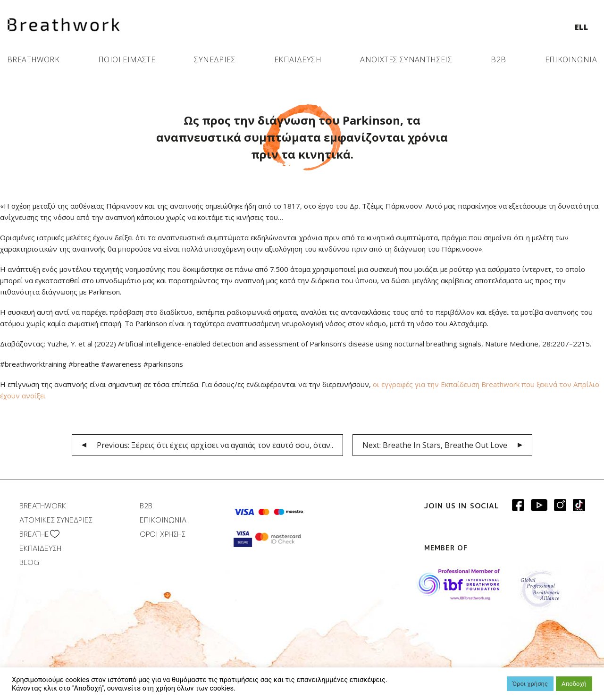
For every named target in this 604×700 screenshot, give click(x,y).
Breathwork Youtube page (539, 505)
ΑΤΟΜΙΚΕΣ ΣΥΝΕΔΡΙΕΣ (56, 520)
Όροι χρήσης (530, 684)
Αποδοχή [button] (574, 684)
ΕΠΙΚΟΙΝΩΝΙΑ (571, 59)
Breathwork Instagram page (560, 505)
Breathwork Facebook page (518, 505)
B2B (498, 59)
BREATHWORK (33, 59)
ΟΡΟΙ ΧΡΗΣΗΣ (163, 534)
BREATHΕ (34, 534)
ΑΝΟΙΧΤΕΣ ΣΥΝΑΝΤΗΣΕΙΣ (406, 59)
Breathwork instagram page (579, 505)
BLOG (29, 562)
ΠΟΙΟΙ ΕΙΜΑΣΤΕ (127, 59)
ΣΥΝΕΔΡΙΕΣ (215, 59)
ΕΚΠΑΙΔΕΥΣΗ (298, 59)
